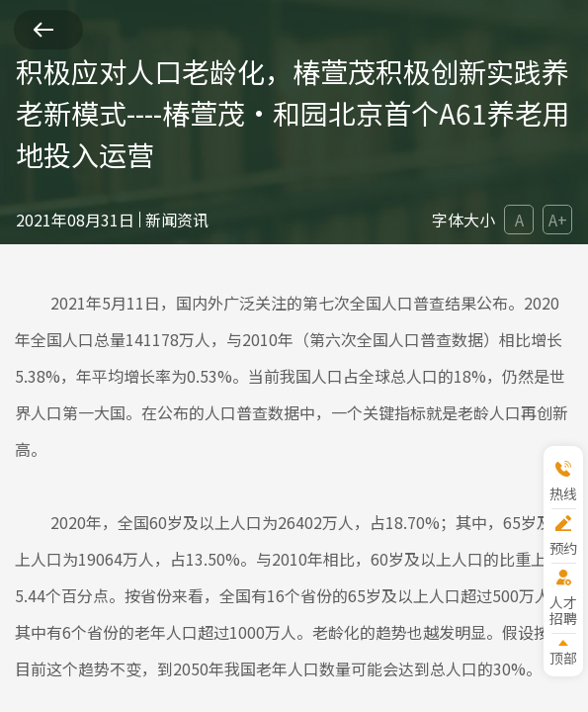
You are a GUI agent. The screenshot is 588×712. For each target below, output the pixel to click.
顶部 (563, 657)
